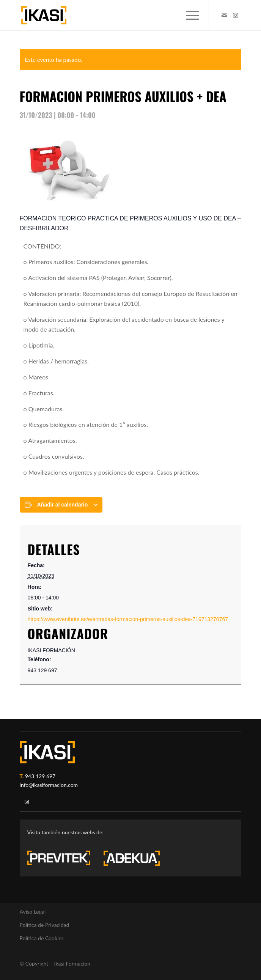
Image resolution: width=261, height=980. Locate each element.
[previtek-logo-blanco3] (63, 860)
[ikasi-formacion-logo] (108, 15)
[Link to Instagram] (236, 15)
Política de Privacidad (45, 925)
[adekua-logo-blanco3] (132, 858)
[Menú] (189, 15)
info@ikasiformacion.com (49, 785)
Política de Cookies (42, 938)
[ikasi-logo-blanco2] (47, 752)
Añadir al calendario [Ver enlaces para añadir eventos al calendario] (62, 505)
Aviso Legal (33, 912)
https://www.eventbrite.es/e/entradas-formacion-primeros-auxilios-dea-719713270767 (128, 619)
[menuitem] (189, 15)
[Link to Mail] (224, 15)
